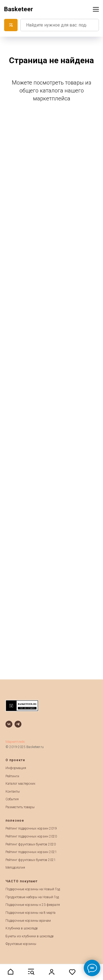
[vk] (9, 724)
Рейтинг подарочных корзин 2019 (31, 828)
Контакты (13, 792)
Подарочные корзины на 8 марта (30, 913)
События (12, 799)
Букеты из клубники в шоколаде (30, 936)
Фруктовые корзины (21, 944)
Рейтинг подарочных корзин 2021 (31, 852)
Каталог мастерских (20, 784)
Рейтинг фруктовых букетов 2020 (31, 844)
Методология (15, 868)
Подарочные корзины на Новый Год (33, 889)
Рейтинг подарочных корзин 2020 (31, 836)
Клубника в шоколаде (22, 928)
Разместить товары (20, 807)
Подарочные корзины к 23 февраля (33, 905)
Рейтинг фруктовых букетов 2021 (31, 860)
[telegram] (18, 724)
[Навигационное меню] (96, 9)
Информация (16, 768)
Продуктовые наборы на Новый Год (32, 897)
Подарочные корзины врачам (28, 921)
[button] (10, 972)
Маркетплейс (15, 742)
